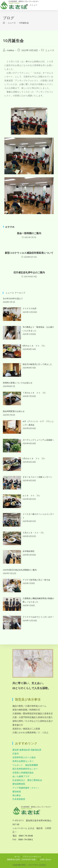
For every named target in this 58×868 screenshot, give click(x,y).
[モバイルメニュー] (32, 5)
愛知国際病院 (19, 784)
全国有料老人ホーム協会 (24, 757)
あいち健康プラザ (21, 776)
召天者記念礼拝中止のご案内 (29, 272)
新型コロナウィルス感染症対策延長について (29, 253)
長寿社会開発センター (23, 761)
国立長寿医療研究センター (25, 769)
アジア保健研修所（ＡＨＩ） (26, 788)
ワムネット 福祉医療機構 (25, 765)
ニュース (50, 50)
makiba (10, 50)
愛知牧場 (17, 791)
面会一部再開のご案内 (29, 233)
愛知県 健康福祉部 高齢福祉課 (27, 750)
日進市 (16, 754)
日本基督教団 (19, 799)
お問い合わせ (46, 859)
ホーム (17, 856)
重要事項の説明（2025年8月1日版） (22, 859)
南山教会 (17, 795)
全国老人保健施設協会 (23, 773)
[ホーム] (4, 23)
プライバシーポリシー (32, 856)
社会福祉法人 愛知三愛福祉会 (27, 780)
